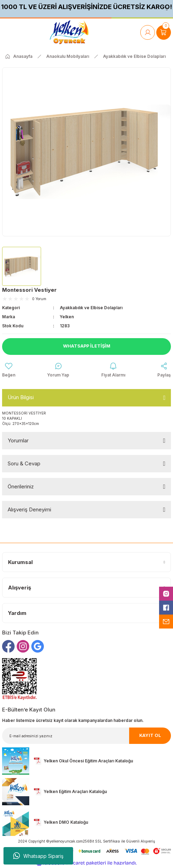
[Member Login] (148, 32)
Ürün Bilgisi (21, 397)
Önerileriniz (21, 486)
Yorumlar (18, 440)
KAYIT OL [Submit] (150, 735)
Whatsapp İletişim (87, 346)
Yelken (67, 317)
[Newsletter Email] (86, 736)
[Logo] (69, 32)
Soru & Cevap (24, 463)
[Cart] (164, 32)
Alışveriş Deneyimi (29, 509)
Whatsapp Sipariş (38, 856)
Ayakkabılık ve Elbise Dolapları (91, 308)
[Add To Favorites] (9, 370)
